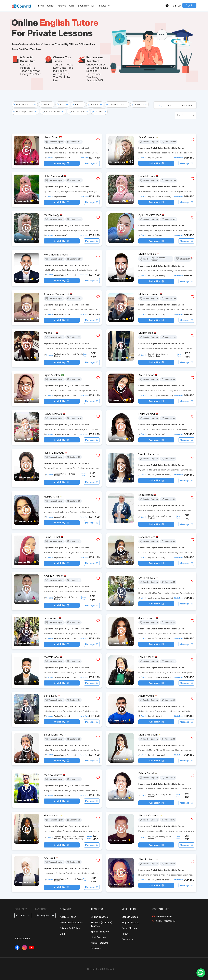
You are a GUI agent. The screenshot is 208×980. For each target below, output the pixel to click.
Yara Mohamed (147, 454)
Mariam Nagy (52, 215)
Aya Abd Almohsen (150, 215)
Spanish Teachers (100, 932)
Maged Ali (50, 333)
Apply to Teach (66, 6)
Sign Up (177, 6)
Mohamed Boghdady (56, 255)
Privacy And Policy (70, 928)
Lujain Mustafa (52, 375)
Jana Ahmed (51, 618)
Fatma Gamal (146, 773)
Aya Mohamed (147, 137)
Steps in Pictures (130, 922)
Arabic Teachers (99, 943)
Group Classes (129, 928)
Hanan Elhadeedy (54, 453)
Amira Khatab (146, 375)
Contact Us (128, 939)
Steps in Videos (130, 917)
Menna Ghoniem (148, 735)
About (125, 934)
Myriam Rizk (146, 333)
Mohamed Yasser (149, 294)
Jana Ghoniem (147, 618)
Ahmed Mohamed (149, 815)
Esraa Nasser (146, 657)
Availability (62, 163)
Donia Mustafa (147, 578)
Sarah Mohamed (53, 735)
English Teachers (100, 917)
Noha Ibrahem (147, 537)
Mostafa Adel (52, 657)
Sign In (189, 5)
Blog (62, 934)
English (45, 916)
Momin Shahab (147, 254)
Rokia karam (146, 495)
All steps (104, 6)
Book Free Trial (86, 6)
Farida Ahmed (147, 414)
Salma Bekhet (52, 537)
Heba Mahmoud (53, 176)
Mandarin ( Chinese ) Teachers (101, 924)
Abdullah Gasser (53, 576)
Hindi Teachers (99, 937)
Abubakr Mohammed (56, 294)
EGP (23, 916)
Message (92, 163)
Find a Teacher (46, 6)
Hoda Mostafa (147, 176)
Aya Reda (49, 858)
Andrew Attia (146, 696)
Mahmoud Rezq (53, 775)
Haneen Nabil (52, 815)
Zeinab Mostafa (53, 414)
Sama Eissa (50, 696)
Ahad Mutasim (147, 859)
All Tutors (96, 948)
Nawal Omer (51, 137)
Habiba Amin (51, 497)
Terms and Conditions (71, 922)
